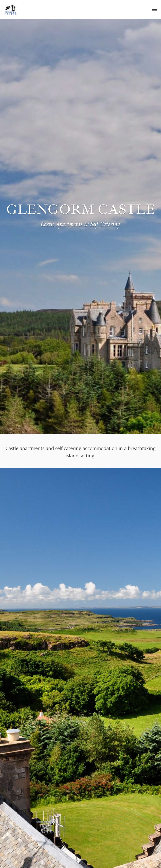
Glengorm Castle (10, 9)
